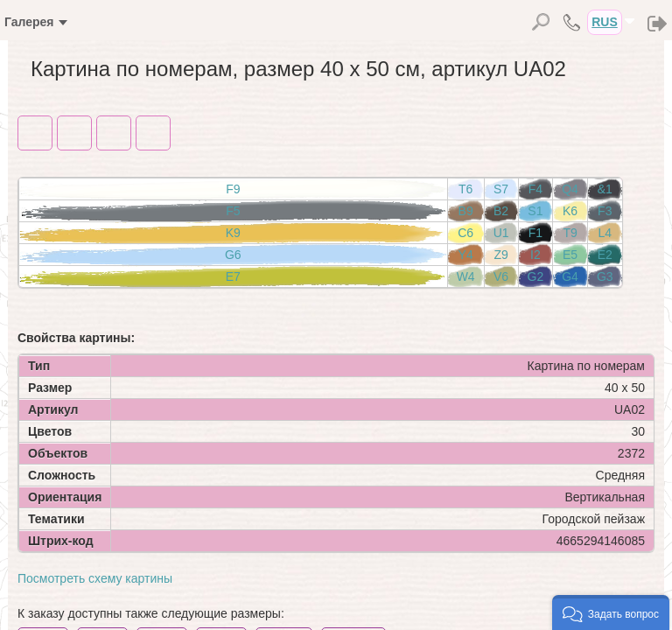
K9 (233, 233)
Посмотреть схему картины (95, 578)
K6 (570, 211)
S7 (501, 189)
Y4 (466, 255)
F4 (535, 189)
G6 (233, 255)
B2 (501, 211)
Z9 (500, 255)
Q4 (570, 189)
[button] (611, 612)
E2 (605, 255)
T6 (465, 189)
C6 (465, 233)
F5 (233, 211)
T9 (570, 233)
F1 (535, 233)
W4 (466, 276)
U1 (501, 233)
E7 (233, 276)
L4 (605, 233)
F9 (233, 189)
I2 (535, 255)
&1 (605, 189)
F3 (605, 211)
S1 (535, 211)
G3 (605, 276)
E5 (570, 255)
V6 (501, 276)
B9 (466, 211)
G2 (536, 276)
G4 (570, 276)
